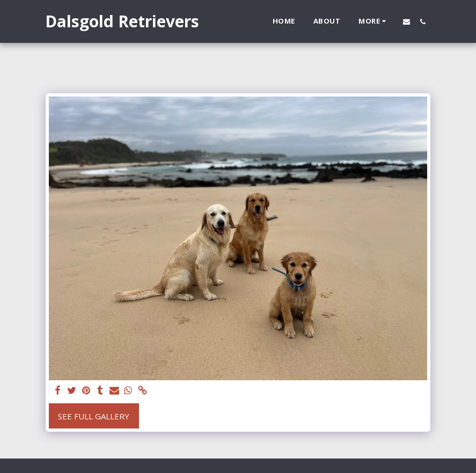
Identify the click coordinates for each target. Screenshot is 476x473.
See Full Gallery (94, 416)
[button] (407, 21)
